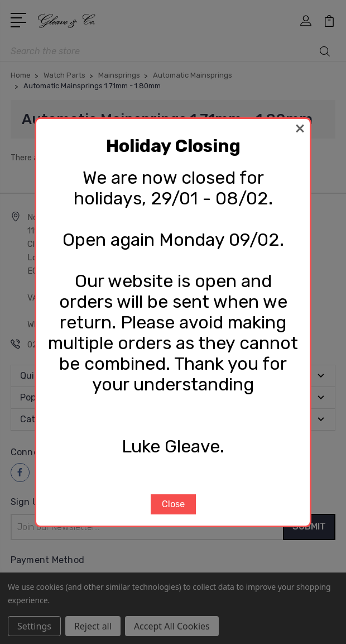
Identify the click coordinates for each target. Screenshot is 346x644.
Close (173, 504)
